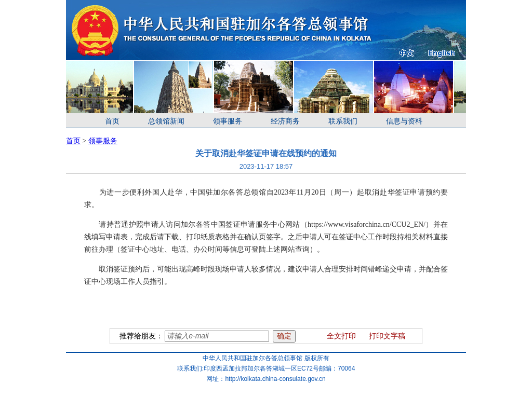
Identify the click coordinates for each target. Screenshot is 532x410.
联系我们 (343, 121)
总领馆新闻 (166, 121)
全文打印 (341, 336)
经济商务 (285, 121)
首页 (112, 121)
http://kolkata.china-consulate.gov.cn (275, 379)
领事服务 (228, 121)
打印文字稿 (387, 336)
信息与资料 (404, 121)
